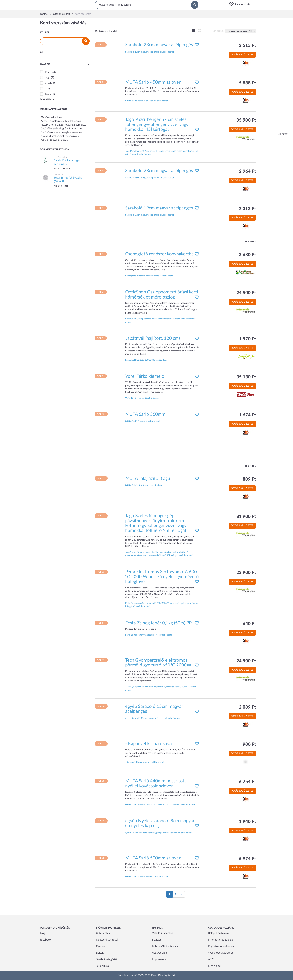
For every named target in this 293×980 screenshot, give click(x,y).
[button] (241, 4)
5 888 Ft (247, 83)
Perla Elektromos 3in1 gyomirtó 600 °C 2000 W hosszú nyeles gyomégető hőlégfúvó (162, 577)
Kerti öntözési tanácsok (54, 140)
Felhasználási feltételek (165, 946)
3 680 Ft (247, 255)
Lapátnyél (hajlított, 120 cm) (152, 338)
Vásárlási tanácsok (162, 933)
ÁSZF (211, 959)
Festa (48, 94)
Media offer (215, 966)
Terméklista (102, 966)
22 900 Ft (246, 573)
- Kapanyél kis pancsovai (149, 744)
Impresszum (159, 959)
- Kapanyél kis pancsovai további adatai (145, 762)
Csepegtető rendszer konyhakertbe (159, 254)
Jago (48, 77)
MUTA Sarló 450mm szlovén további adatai (146, 101)
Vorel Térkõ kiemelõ (145, 376)
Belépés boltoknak (219, 933)
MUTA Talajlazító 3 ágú (148, 479)
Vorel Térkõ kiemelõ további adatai (142, 398)
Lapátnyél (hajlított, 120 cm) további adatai (146, 360)
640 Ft (249, 624)
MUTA (49, 72)
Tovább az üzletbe (242, 55)
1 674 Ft (247, 415)
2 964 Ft (247, 171)
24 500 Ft (246, 293)
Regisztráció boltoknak (221, 946)
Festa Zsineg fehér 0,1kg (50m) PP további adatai (149, 635)
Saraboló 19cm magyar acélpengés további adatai (149, 215)
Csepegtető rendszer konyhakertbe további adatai (149, 276)
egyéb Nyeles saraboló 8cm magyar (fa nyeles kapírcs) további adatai (159, 833)
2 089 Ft (247, 707)
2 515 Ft (247, 46)
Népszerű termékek (107, 940)
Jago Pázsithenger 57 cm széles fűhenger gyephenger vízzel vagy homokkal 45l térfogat (157, 125)
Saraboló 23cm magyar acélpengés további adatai (149, 52)
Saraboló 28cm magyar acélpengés (159, 171)
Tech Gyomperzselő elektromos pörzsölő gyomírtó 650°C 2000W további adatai (161, 688)
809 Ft (249, 479)
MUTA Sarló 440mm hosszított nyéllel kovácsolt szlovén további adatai (160, 804)
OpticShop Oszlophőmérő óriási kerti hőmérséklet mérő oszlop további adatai (160, 320)
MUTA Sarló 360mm (145, 414)
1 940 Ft (247, 822)
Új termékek (103, 933)
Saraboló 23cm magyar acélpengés (159, 45)
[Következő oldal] (182, 894)
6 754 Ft (247, 782)
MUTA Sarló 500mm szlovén (153, 858)
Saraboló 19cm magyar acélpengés (159, 208)
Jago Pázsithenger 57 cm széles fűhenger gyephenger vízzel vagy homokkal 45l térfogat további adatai (162, 153)
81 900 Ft (246, 517)
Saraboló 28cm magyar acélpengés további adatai (149, 178)
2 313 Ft (247, 209)
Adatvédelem (160, 953)
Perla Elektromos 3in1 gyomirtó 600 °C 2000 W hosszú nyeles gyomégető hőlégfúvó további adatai (161, 605)
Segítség (157, 940)
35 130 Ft (246, 377)
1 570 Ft (247, 339)
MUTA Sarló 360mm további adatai (143, 421)
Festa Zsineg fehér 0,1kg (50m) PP (158, 623)
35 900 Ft (246, 120)
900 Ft (249, 745)
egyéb (48, 83)
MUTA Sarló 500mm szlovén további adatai (146, 876)
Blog (43, 933)
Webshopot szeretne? (221, 953)
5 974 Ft (247, 859)
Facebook (46, 940)
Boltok (100, 953)
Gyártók (101, 946)
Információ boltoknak (220, 940)
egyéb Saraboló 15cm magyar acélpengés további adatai (153, 718)
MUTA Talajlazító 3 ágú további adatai (144, 485)
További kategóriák (107, 959)
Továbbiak (47, 99)
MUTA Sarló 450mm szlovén (153, 82)
